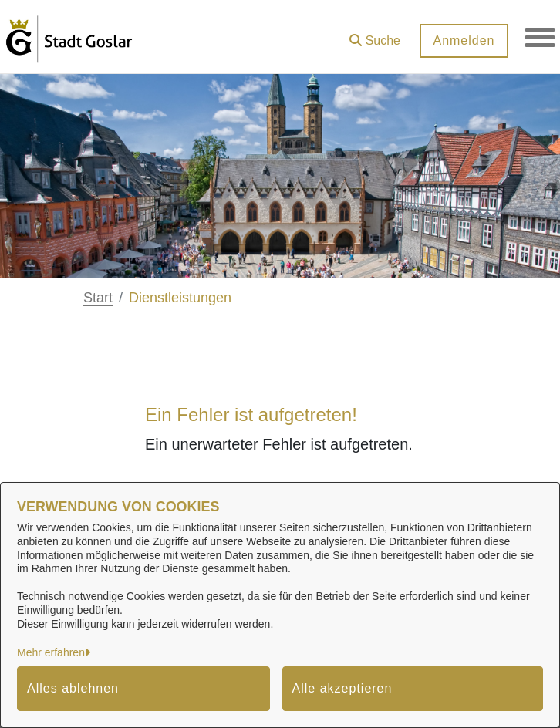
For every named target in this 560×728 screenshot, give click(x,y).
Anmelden (464, 40)
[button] (375, 35)
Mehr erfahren (51, 652)
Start (98, 298)
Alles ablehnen (73, 688)
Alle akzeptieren (342, 688)
